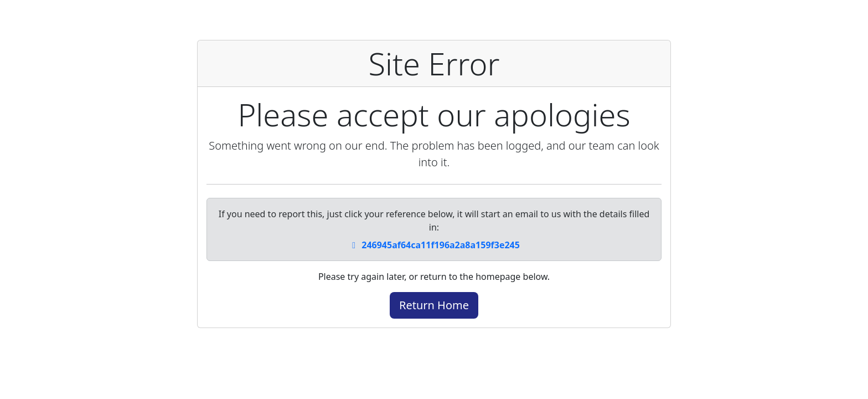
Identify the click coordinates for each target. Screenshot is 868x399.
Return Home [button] (434, 305)
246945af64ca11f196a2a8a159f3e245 (434, 245)
